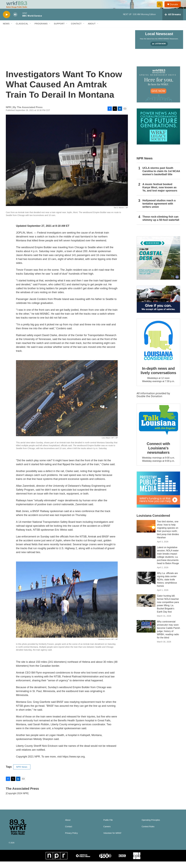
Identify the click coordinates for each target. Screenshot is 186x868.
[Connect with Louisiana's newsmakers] (158, 427)
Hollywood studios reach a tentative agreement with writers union (159, 210)
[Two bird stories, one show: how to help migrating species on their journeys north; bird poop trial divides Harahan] (146, 533)
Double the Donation (149, 403)
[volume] (15, 21)
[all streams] (173, 21)
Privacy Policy (71, 840)
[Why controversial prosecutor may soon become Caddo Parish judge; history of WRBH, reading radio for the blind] (146, 633)
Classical (22, 30)
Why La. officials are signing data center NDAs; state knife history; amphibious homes (167, 586)
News (6, 30)
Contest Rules (148, 833)
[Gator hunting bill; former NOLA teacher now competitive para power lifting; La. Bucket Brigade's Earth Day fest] (146, 607)
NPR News (22, 773)
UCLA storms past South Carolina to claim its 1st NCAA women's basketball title (161, 178)
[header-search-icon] (161, 8)
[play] (7, 21)
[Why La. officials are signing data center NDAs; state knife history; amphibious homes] (146, 584)
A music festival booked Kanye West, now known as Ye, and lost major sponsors (160, 194)
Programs (41, 30)
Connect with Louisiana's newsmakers (158, 455)
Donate (176, 8)
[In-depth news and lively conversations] (158, 347)
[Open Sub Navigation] (12, 30)
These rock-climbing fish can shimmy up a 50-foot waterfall (161, 225)
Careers (107, 833)
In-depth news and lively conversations (158, 377)
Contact (76, 30)
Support (59, 30)
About (92, 30)
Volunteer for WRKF (112, 840)
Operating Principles (151, 827)
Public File (108, 827)
